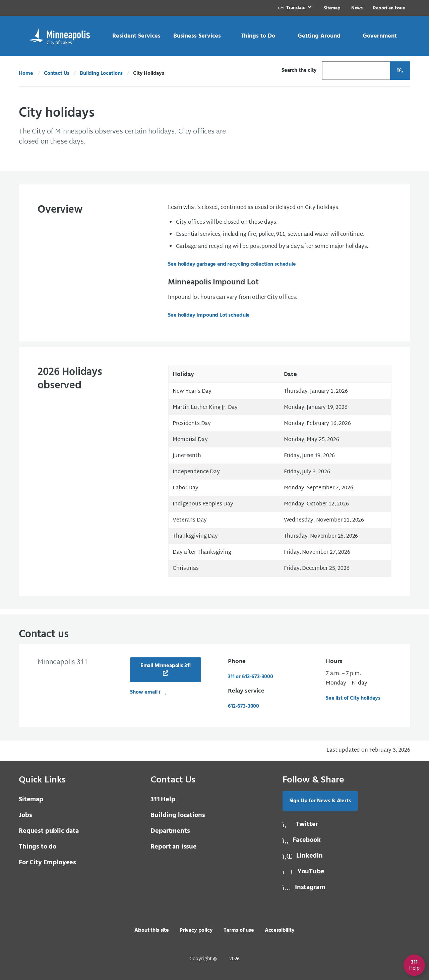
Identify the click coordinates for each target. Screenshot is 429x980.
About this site (152, 930)
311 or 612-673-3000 (251, 677)
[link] (295, 8)
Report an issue (174, 847)
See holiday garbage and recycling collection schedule (232, 264)
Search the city (299, 70)
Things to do (38, 847)
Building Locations (101, 73)
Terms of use (239, 930)
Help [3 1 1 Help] (163, 800)
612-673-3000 (243, 706)
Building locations (178, 815)
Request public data (49, 831)
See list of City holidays (353, 698)
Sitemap (332, 8)
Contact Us (57, 73)
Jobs (25, 815)
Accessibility (280, 930)
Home (26, 73)
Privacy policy (196, 930)
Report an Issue (389, 8)
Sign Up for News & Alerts (320, 801)
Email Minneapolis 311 (166, 666)
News (357, 8)
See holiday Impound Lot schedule (209, 315)
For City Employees (47, 863)
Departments (170, 831)
